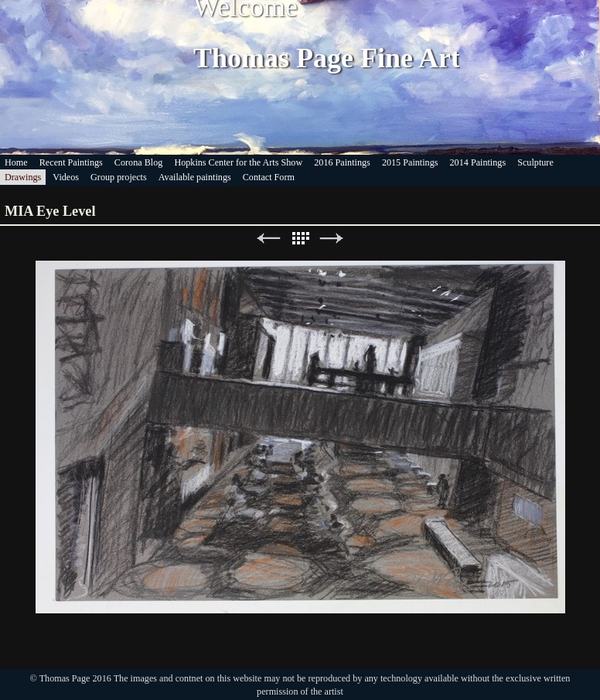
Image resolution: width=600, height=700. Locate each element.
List (300, 239)
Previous (268, 239)
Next (332, 239)
